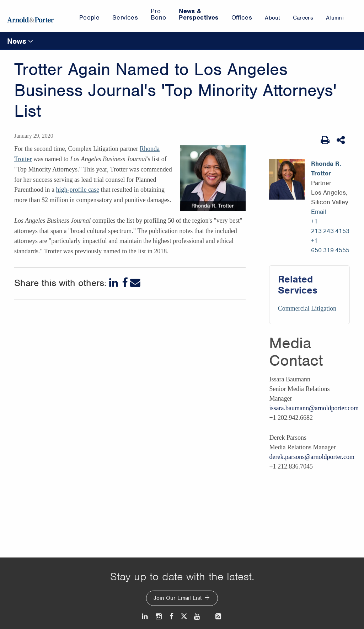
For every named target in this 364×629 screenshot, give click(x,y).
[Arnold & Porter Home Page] (30, 16)
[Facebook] (125, 283)
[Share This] (341, 140)
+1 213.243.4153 (330, 226)
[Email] (135, 283)
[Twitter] (184, 616)
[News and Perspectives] (215, 616)
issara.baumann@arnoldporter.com (314, 408)
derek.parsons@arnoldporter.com (312, 457)
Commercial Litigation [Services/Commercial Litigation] (307, 308)
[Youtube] (197, 616)
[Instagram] (159, 616)
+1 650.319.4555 (330, 245)
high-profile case (77, 190)
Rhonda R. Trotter (326, 168)
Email (318, 212)
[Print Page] (325, 140)
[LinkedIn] (114, 283)
